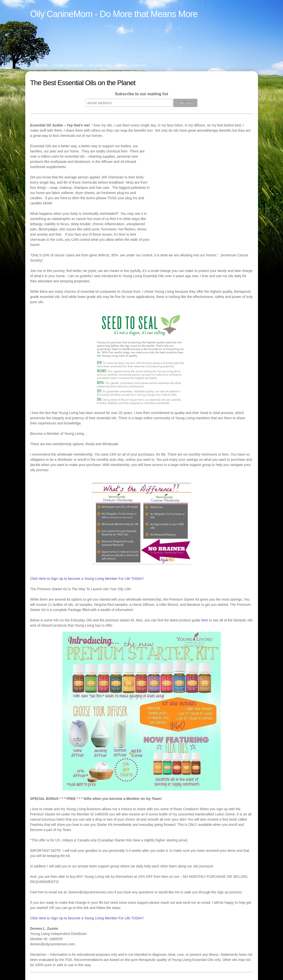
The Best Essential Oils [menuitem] (68, 65)
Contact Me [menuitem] (139, 65)
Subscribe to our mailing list (141, 94)
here (205, 579)
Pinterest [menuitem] (72, 968)
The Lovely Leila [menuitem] (99, 65)
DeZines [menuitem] (120, 65)
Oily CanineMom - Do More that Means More (114, 14)
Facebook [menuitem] (37, 968)
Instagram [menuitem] (55, 968)
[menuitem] (207, 3)
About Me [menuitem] (41, 65)
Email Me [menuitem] (89, 968)
